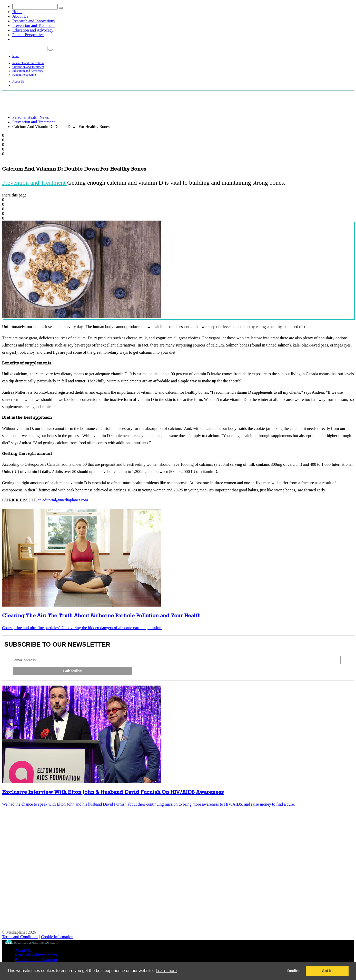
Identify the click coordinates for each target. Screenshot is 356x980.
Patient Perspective (28, 35)
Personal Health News (31, 117)
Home (17, 12)
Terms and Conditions (20, 937)
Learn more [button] (166, 971)
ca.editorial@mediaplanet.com (63, 500)
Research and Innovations (33, 21)
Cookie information (57, 937)
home (16, 56)
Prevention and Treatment (33, 26)
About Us (20, 16)
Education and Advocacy (33, 30)
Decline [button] (294, 971)
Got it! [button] (327, 971)
